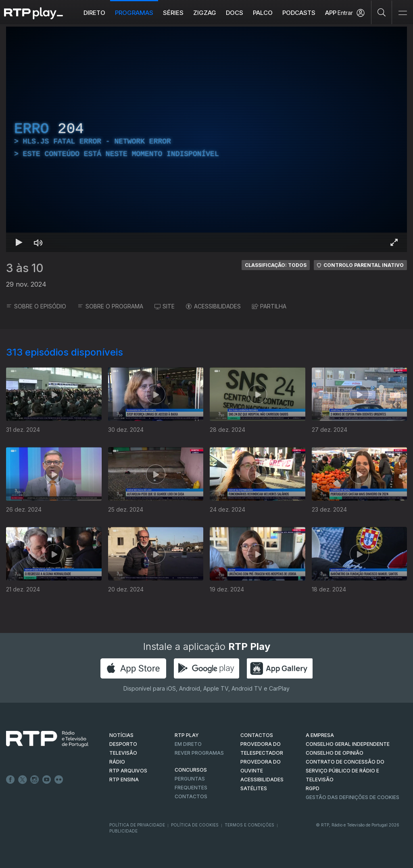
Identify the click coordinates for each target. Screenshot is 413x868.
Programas (134, 13)
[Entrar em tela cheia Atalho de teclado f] (394, 242)
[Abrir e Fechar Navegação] (403, 13)
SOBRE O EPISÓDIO (36, 306)
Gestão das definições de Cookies (353, 797)
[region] (206, 139)
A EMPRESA (320, 735)
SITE (165, 306)
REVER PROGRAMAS (199, 753)
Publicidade (123, 831)
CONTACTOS (257, 735)
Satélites (254, 788)
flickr (59, 780)
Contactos (191, 796)
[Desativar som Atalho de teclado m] (38, 242)
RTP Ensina (124, 780)
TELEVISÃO (123, 753)
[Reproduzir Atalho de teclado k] (19, 242)
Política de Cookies (195, 825)
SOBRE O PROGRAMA (110, 306)
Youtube (47, 780)
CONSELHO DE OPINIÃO (335, 753)
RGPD (313, 788)
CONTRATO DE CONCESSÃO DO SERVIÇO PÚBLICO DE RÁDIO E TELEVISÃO (345, 771)
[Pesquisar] (382, 12)
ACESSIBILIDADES (213, 306)
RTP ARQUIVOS (128, 771)
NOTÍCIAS (121, 735)
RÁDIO (117, 762)
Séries (173, 13)
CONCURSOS (191, 770)
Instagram (35, 780)
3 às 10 (25, 268)
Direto (94, 13)
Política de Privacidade (137, 825)
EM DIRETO (188, 744)
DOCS (235, 13)
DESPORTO (123, 744)
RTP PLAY (187, 735)
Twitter (23, 780)
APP (331, 13)
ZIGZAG (205, 13)
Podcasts (299, 13)
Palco (263, 13)
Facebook (10, 780)
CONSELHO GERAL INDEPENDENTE (348, 744)
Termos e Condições (249, 825)
